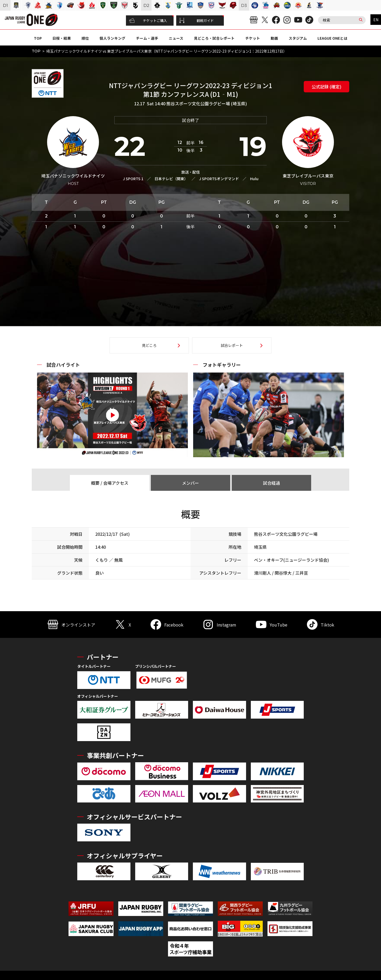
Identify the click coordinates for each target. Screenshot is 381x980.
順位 (85, 38)
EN (376, 20)
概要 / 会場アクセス (110, 483)
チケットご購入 (148, 21)
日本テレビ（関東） (171, 179)
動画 (274, 38)
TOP (38, 38)
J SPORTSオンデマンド (219, 179)
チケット (253, 38)
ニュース (176, 38)
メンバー (190, 483)
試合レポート (232, 345)
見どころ (149, 345)
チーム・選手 (147, 38)
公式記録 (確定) (326, 87)
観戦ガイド (197, 21)
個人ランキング (112, 38)
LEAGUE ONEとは (332, 38)
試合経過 (271, 483)
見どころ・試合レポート (214, 38)
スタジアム (298, 38)
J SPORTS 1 (133, 179)
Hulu (254, 179)
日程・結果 (62, 38)
